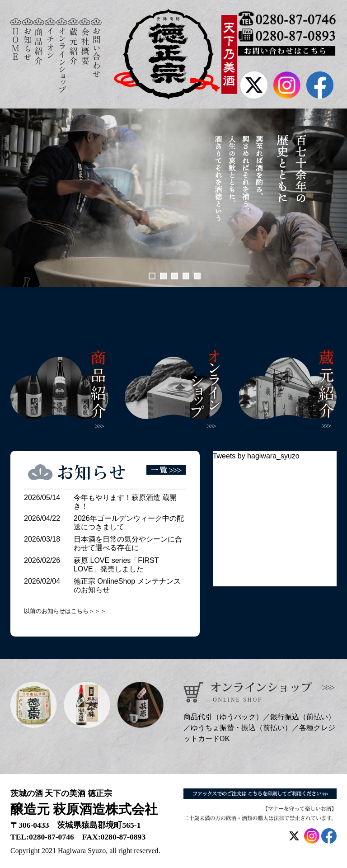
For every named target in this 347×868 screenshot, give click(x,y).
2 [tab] (163, 276)
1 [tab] (152, 276)
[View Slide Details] (173, 198)
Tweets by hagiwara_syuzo (256, 456)
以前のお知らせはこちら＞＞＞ (65, 611)
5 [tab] (197, 276)
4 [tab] (186, 276)
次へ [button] (336, 198)
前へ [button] (11, 198)
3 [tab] (175, 276)
